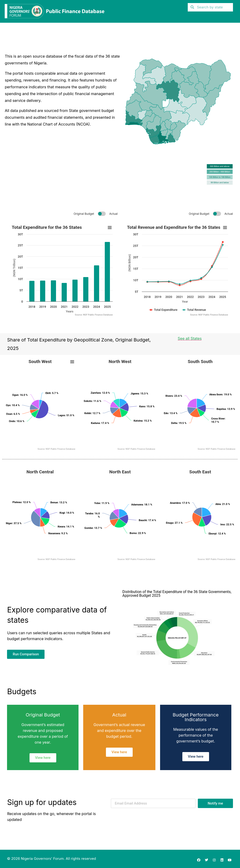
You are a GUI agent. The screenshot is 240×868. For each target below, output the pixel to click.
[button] (231, 18)
